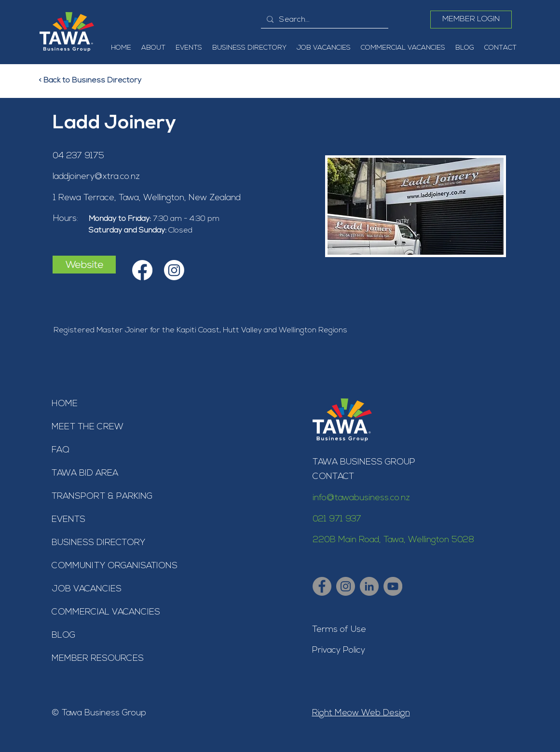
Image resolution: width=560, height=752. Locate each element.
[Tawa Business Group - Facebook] (322, 586)
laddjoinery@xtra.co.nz (96, 177)
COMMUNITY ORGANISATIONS (115, 566)
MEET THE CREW (88, 427)
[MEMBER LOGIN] (471, 20)
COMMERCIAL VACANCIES (106, 612)
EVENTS (68, 520)
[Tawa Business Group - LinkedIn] (369, 586)
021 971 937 (337, 519)
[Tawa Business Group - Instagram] (346, 586)
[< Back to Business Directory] (96, 81)
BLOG (63, 636)
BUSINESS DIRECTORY (98, 543)
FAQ (61, 450)
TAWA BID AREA (85, 473)
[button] (153, 48)
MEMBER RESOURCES (98, 659)
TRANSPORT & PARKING (102, 497)
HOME (65, 404)
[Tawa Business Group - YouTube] (393, 586)
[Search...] (324, 20)
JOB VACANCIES (87, 589)
